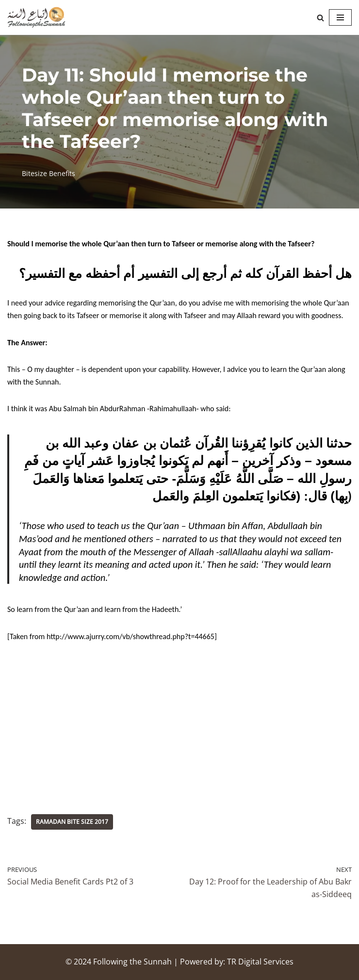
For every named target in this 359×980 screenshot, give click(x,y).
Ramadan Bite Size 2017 (72, 822)
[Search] (320, 18)
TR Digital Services (260, 962)
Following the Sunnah (132, 962)
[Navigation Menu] (340, 17)
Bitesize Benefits (49, 173)
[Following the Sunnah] (36, 17)
